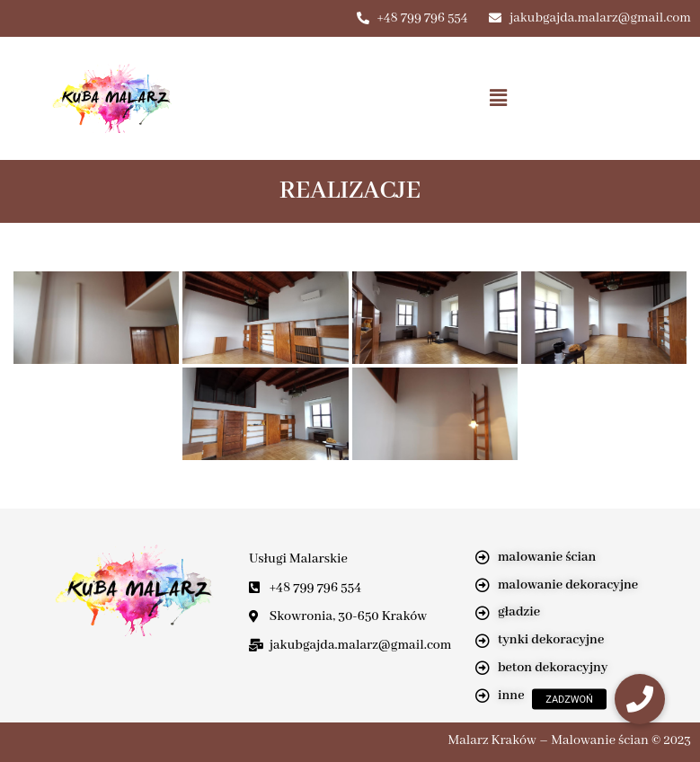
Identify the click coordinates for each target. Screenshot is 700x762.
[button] (499, 98)
